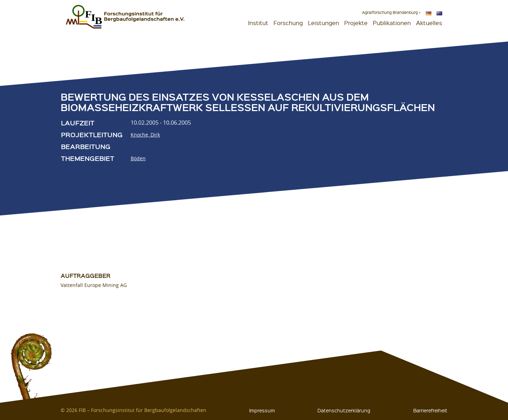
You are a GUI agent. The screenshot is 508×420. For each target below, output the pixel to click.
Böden (138, 158)
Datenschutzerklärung (344, 410)
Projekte (356, 23)
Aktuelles (429, 23)
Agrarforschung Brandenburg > (391, 12)
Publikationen (392, 23)
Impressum (262, 410)
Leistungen (324, 23)
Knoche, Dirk (145, 135)
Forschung (288, 23)
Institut (258, 23)
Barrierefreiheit (430, 410)
